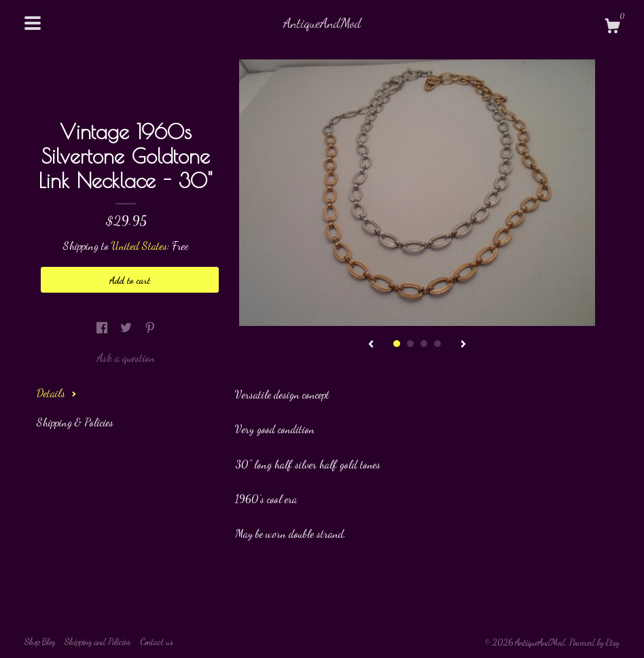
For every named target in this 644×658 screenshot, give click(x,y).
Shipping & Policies (75, 422)
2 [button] (410, 344)
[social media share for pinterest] (150, 327)
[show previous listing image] (371, 345)
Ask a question (126, 358)
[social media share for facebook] (103, 327)
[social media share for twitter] (127, 327)
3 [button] (424, 344)
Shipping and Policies (97, 642)
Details (57, 393)
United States (139, 245)
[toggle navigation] (33, 23)
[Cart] (612, 28)
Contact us (157, 642)
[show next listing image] (463, 345)
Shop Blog (40, 642)
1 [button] (397, 344)
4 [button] (437, 344)
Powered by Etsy (594, 642)
